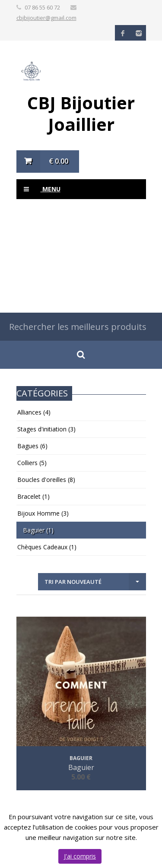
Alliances (34, 412)
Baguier (38, 530)
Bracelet (33, 496)
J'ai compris (80, 856)
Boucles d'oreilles (46, 480)
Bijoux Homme (43, 513)
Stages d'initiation (46, 429)
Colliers (32, 463)
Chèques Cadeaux (47, 547)
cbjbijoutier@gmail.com (46, 18)
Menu (38, 189)
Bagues (32, 446)
